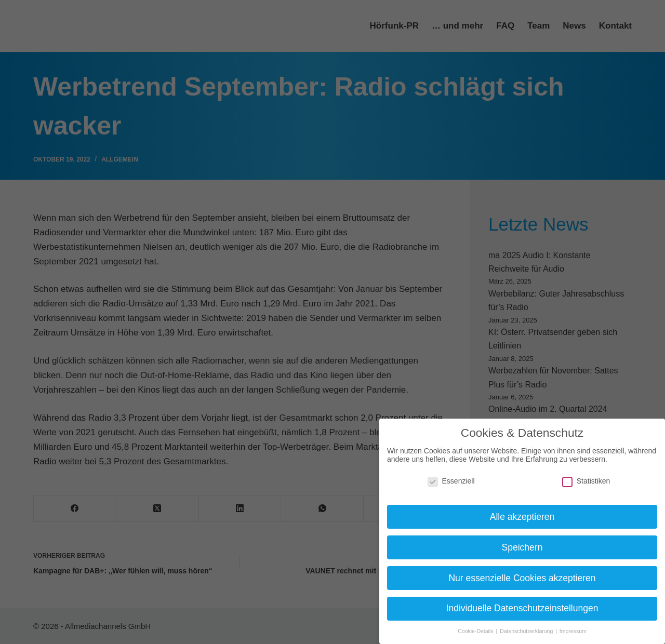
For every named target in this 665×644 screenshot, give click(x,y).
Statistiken (586, 481)
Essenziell (451, 481)
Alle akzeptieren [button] (522, 517)
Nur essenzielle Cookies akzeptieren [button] (522, 578)
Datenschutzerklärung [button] (527, 631)
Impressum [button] (573, 631)
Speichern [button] (522, 547)
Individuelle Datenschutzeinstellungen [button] (522, 608)
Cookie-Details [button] (476, 631)
